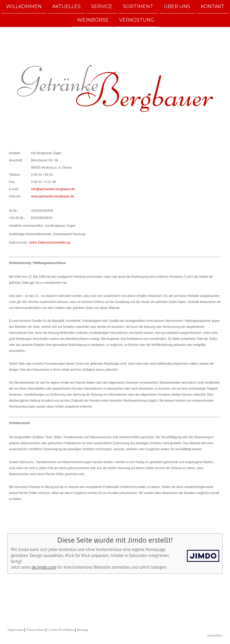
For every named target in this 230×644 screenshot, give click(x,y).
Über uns (177, 6)
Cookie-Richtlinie (61, 629)
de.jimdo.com (44, 567)
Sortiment (138, 6)
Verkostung (137, 21)
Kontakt (212, 6)
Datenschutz (35, 629)
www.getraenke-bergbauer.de (53, 196)
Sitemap (82, 629)
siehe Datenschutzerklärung (49, 242)
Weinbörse (93, 21)
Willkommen (24, 6)
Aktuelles (66, 6)
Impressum (15, 629)
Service (102, 6)
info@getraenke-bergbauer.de (53, 189)
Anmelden (215, 635)
